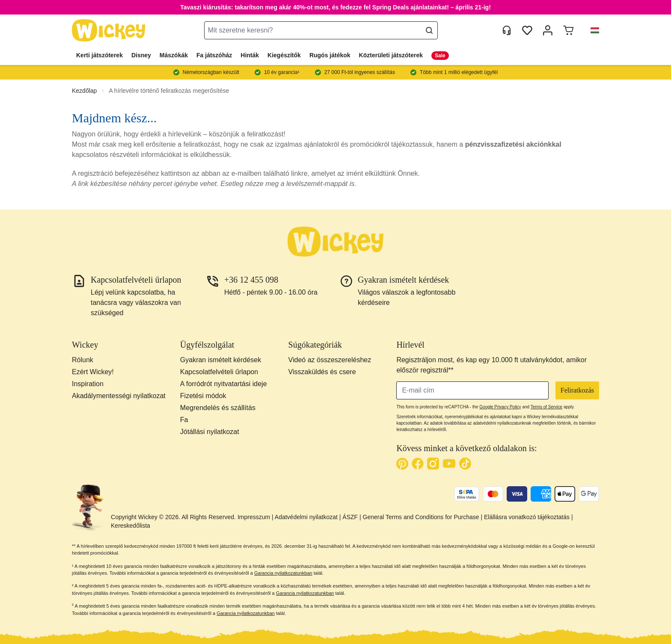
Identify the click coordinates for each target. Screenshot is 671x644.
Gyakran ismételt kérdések (221, 360)
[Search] (429, 30)
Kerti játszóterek (99, 55)
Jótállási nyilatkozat (210, 432)
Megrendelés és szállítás (218, 408)
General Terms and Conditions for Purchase (421, 517)
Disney (141, 55)
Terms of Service (546, 407)
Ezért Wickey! (93, 372)
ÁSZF (350, 517)
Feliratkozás (577, 390)
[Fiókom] (548, 30)
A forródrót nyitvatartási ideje (224, 384)
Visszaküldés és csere (322, 372)
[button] (591, 30)
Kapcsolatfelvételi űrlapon (219, 372)
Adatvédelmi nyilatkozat (306, 517)
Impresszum (254, 517)
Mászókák (174, 55)
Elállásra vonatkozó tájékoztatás (527, 517)
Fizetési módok (203, 396)
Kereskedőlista (131, 526)
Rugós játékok (330, 55)
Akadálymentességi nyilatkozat (119, 396)
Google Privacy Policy (500, 407)
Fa (184, 420)
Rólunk (83, 360)
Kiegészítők (284, 55)
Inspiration (88, 384)
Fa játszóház (214, 55)
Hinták (250, 55)
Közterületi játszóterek (391, 55)
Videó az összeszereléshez (330, 360)
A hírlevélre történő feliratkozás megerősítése (169, 91)
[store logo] (109, 31)
